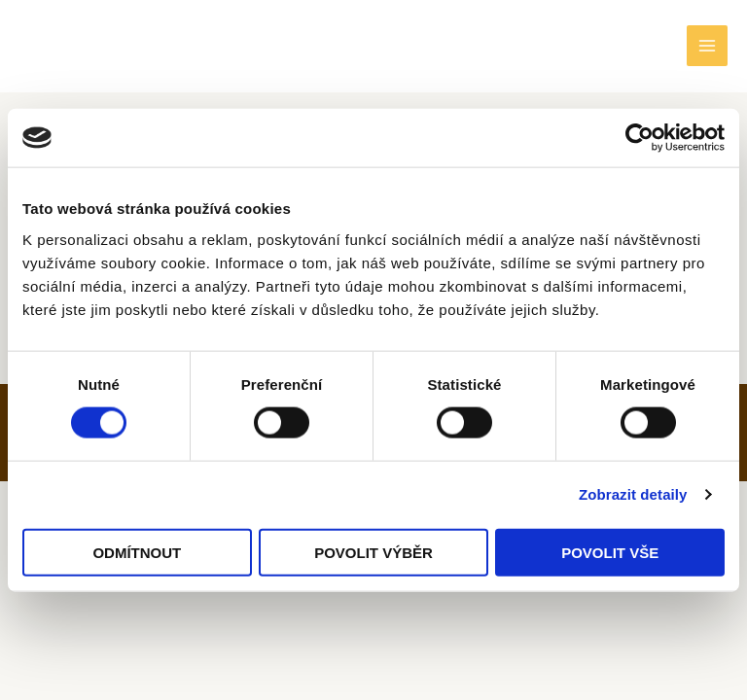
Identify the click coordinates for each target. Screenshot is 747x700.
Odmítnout (137, 552)
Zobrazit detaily (633, 494)
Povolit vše (610, 552)
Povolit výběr (373, 552)
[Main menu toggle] (707, 48)
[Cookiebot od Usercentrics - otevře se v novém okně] (640, 138)
